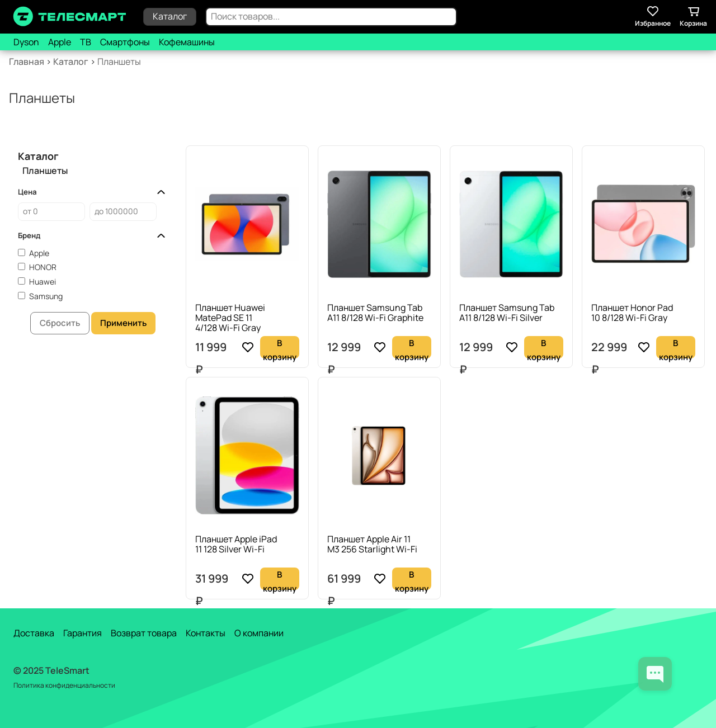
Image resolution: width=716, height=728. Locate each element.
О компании (259, 633)
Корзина (693, 16)
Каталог (170, 16)
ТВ (86, 42)
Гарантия (83, 633)
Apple (60, 42)
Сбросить (60, 323)
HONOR (43, 267)
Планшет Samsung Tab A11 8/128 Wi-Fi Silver (507, 313)
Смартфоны (125, 42)
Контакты (206, 633)
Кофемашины (187, 42)
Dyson (26, 42)
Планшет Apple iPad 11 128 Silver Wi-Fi (236, 544)
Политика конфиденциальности (64, 685)
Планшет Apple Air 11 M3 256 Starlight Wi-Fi (372, 544)
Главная (27, 62)
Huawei (43, 282)
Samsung (46, 296)
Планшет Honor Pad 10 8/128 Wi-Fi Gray (632, 313)
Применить (123, 323)
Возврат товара (144, 633)
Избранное (653, 16)
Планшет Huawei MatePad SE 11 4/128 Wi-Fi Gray (230, 318)
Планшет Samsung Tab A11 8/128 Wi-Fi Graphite (375, 313)
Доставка (34, 633)
